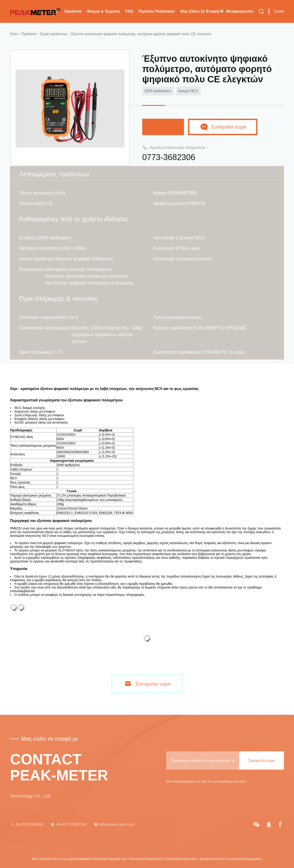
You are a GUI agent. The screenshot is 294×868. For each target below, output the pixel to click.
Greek (279, 11)
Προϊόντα (73, 11)
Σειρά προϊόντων (54, 34)
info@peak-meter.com (114, 825)
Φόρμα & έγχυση (103, 11)
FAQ (129, 11)
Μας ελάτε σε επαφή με (202, 11)
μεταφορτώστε (240, 11)
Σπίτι (14, 34)
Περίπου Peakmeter (157, 11)
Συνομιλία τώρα (163, 127)
